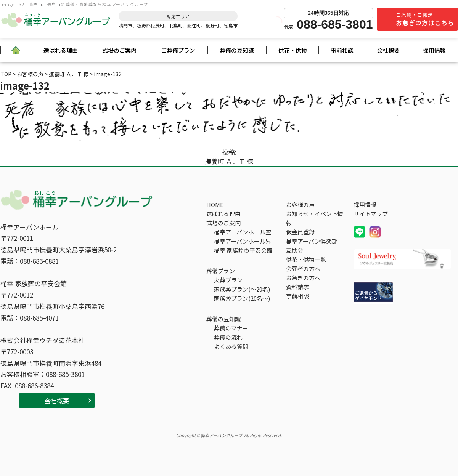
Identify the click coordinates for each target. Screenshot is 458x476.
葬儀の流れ (228, 337)
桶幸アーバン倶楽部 (312, 241)
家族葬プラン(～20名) (242, 289)
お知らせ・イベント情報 (315, 218)
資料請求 (297, 287)
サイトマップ (371, 214)
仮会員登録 (300, 232)
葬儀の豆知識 (237, 50)
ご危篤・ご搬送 (425, 19)
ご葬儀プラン (178, 50)
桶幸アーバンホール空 (243, 232)
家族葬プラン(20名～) (242, 298)
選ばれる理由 (61, 50)
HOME (215, 204)
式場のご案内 (119, 50)
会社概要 (388, 50)
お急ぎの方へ (303, 278)
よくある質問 (231, 346)
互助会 (295, 250)
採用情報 (434, 50)
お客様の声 (300, 204)
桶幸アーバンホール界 (243, 241)
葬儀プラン (221, 271)
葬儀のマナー (231, 328)
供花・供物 (293, 50)
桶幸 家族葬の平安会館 (243, 250)
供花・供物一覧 (306, 259)
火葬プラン (228, 280)
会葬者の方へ (303, 268)
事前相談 (342, 50)
